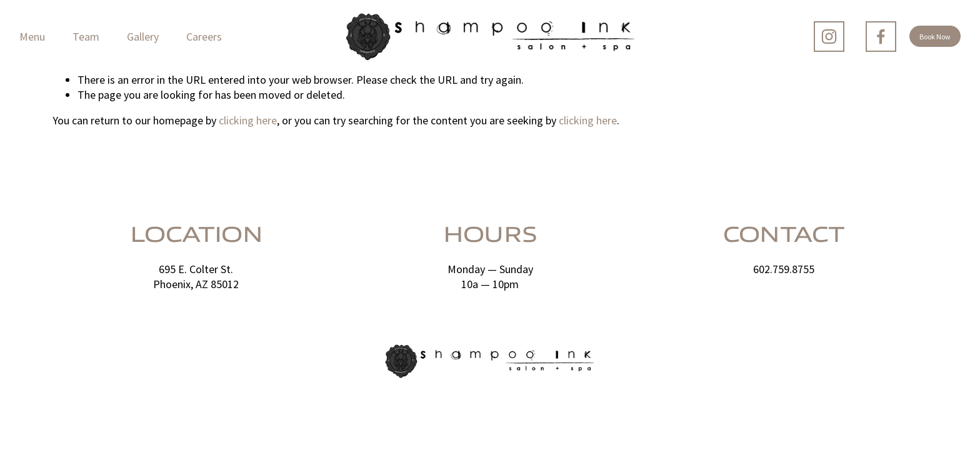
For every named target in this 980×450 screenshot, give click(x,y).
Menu (32, 37)
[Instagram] (829, 37)
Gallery (143, 37)
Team (86, 37)
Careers (204, 37)
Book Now (935, 37)
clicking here (248, 120)
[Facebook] (881, 37)
